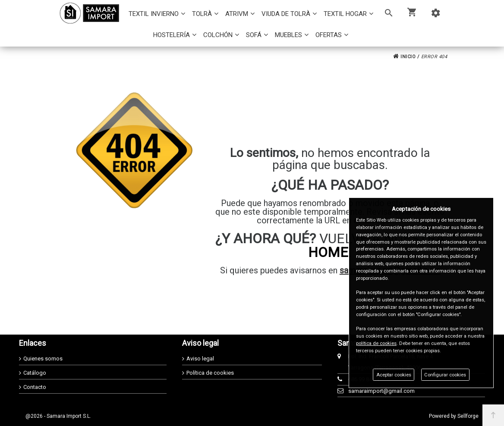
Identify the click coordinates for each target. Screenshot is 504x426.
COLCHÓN (218, 35)
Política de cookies (210, 373)
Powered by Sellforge (454, 416)
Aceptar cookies (394, 375)
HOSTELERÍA (172, 35)
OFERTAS (329, 35)
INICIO (404, 57)
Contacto (35, 387)
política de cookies (376, 343)
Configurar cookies (445, 375)
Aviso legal (200, 359)
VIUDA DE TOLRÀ (286, 14)
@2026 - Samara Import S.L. (58, 416)
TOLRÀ (202, 14)
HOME (328, 252)
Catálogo (35, 373)
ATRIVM (237, 14)
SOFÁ (254, 35)
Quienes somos (43, 359)
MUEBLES (288, 35)
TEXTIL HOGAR (345, 14)
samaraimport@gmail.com (381, 391)
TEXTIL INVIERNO (154, 14)
